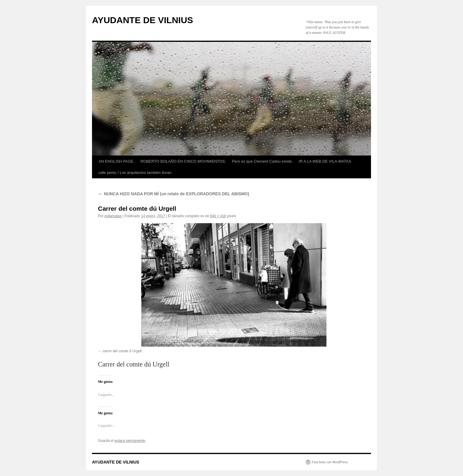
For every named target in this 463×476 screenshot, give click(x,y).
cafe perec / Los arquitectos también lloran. (135, 173)
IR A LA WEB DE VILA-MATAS (325, 161)
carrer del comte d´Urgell (122, 351)
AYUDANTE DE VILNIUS (143, 20)
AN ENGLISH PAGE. (116, 161)
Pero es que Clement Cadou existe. (262, 161)
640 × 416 (218, 216)
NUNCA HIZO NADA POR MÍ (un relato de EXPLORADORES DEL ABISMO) (174, 194)
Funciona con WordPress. (330, 462)
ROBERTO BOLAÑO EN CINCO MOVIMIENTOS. (183, 161)
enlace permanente (130, 441)
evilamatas (113, 216)
